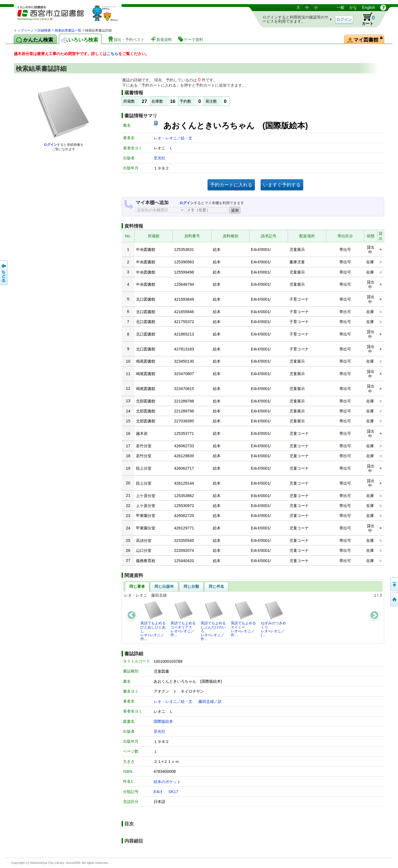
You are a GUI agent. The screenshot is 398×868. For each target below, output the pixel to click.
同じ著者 (137, 586)
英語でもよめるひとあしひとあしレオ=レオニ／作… (153, 621)
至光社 (159, 158)
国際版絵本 (163, 721)
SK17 (173, 792)
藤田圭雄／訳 (210, 701)
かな (353, 7)
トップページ (24, 30)
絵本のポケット (167, 782)
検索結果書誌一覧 (68, 30)
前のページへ (4, 273)
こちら (112, 54)
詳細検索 (44, 30)
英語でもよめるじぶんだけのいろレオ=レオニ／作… (213, 621)
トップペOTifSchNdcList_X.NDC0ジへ (394, 599)
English (369, 7)
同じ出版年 (164, 586)
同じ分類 (191, 586)
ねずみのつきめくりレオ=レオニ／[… (273, 619)
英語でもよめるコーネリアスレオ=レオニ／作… (183, 619)
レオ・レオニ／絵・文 (173, 138)
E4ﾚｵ (158, 792)
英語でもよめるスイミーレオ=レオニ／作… (243, 619)
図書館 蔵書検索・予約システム (72, 16)
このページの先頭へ (394, 584)
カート (366, 19)
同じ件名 (216, 586)
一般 (341, 7)
